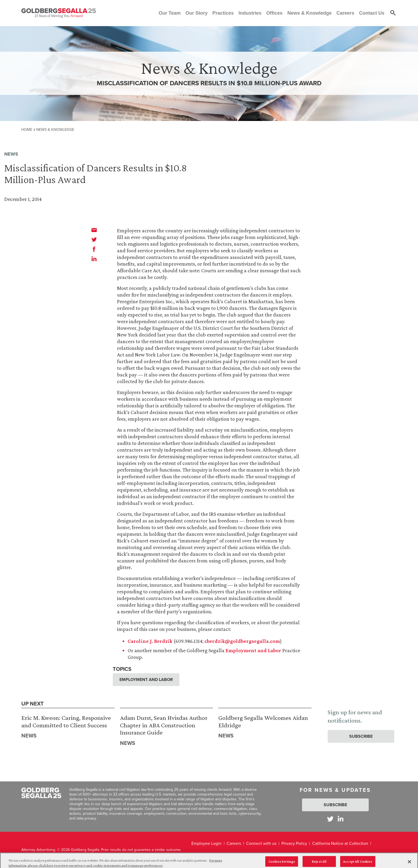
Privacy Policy (294, 843)
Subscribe (361, 736)
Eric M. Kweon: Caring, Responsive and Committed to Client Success (66, 721)
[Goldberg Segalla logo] (59, 13)
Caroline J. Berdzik (150, 641)
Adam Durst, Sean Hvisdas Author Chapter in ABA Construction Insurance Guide (164, 725)
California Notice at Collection (340, 843)
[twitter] (94, 240)
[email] (94, 230)
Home (27, 129)
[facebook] (94, 249)
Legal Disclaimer (207, 855)
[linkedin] (94, 259)
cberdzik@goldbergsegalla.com (242, 641)
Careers (234, 843)
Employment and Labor (253, 650)
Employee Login (206, 843)
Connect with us (261, 843)
